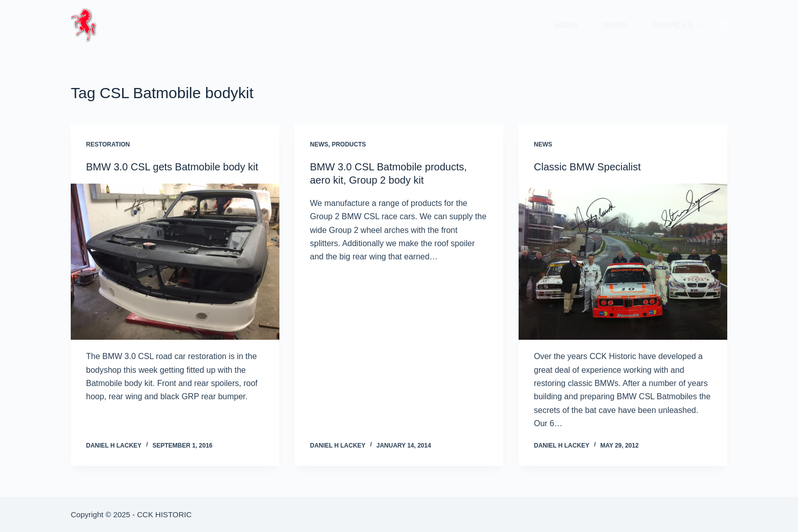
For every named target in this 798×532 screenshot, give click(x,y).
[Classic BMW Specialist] (623, 262)
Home (566, 25)
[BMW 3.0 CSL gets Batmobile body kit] (175, 262)
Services (679, 25)
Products (349, 144)
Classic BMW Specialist (587, 167)
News (615, 25)
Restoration (108, 144)
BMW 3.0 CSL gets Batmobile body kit (172, 167)
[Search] (723, 25)
